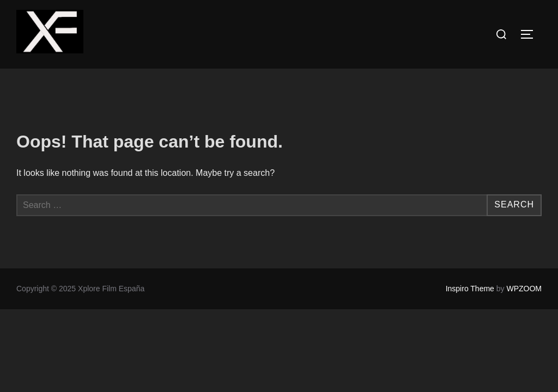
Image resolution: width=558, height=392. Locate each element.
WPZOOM (524, 289)
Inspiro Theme (470, 289)
